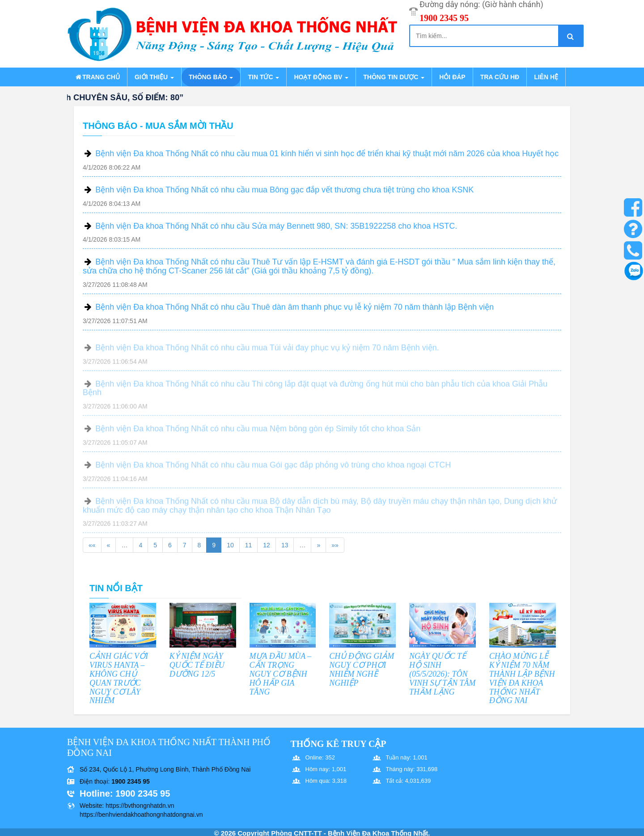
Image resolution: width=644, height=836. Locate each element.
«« (92, 545)
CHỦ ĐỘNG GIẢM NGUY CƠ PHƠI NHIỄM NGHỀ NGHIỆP (362, 669)
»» (335, 545)
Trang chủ (97, 77)
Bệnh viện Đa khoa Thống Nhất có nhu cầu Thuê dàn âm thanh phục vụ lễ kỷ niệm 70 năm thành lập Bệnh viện (294, 307)
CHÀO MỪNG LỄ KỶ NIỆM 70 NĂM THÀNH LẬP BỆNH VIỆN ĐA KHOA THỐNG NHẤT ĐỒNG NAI (522, 678)
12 (267, 545)
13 (285, 545)
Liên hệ (546, 77)
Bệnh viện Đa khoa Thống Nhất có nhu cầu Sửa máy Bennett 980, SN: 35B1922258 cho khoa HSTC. (276, 226)
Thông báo (211, 77)
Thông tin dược (394, 77)
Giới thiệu (154, 77)
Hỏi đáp (452, 77)
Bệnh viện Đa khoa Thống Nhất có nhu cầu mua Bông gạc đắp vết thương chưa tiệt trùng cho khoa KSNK (284, 190)
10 (230, 545)
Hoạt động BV (321, 77)
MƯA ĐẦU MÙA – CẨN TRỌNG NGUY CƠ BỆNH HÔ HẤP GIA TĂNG (281, 674)
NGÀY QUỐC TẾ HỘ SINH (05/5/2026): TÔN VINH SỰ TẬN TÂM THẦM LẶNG (443, 674)
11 (249, 545)
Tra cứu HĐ (500, 77)
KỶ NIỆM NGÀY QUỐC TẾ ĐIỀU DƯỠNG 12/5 (197, 665)
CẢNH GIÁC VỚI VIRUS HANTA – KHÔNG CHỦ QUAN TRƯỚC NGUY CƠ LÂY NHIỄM (119, 678)
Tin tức (263, 77)
